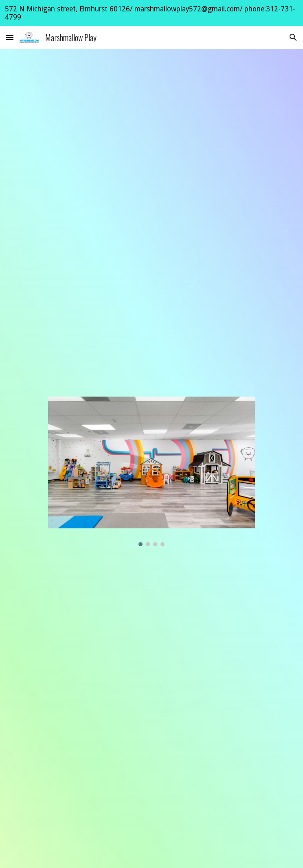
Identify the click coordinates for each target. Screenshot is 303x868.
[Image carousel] (151, 471)
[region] (151, 13)
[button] (10, 37)
